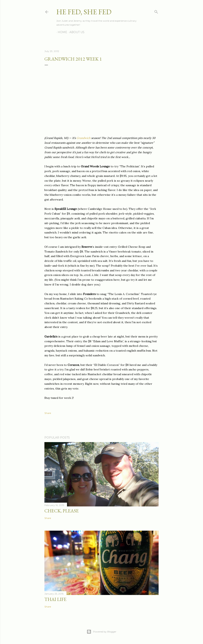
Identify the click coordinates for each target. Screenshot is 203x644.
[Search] (156, 11)
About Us (76, 32)
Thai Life (55, 599)
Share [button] (48, 413)
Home (61, 32)
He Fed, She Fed (84, 12)
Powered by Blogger (101, 632)
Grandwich (83, 138)
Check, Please (62, 511)
